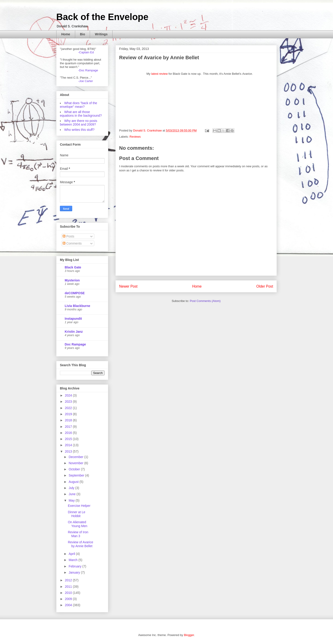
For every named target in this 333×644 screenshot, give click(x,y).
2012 (69, 580)
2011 (69, 587)
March (73, 560)
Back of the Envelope (102, 17)
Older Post (265, 286)
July (72, 488)
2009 (69, 599)
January (75, 572)
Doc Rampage (75, 344)
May (72, 500)
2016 (69, 433)
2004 (69, 605)
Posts (68, 236)
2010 (69, 593)
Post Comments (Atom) (205, 301)
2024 (69, 395)
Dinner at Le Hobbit (77, 514)
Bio (83, 34)
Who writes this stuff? (79, 130)
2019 (69, 414)
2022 (69, 408)
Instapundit (73, 319)
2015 (69, 439)
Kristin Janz (74, 332)
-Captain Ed (86, 52)
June (72, 494)
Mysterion (72, 280)
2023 (69, 402)
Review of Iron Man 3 (78, 534)
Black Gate (73, 267)
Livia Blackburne (77, 306)
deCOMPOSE (75, 293)
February (75, 566)
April (72, 554)
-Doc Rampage (88, 70)
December (76, 457)
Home (66, 34)
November (76, 463)
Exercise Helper (79, 506)
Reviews (135, 137)
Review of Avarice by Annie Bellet (81, 544)
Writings (101, 34)
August (74, 482)
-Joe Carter (86, 81)
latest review (159, 74)
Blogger (189, 635)
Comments (72, 243)
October (75, 469)
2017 (69, 427)
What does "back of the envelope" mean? (78, 105)
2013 (69, 451)
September (77, 475)
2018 (69, 420)
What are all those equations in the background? (81, 114)
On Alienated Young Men (78, 524)
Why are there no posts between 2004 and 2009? (79, 123)
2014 (69, 445)
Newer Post (128, 286)
